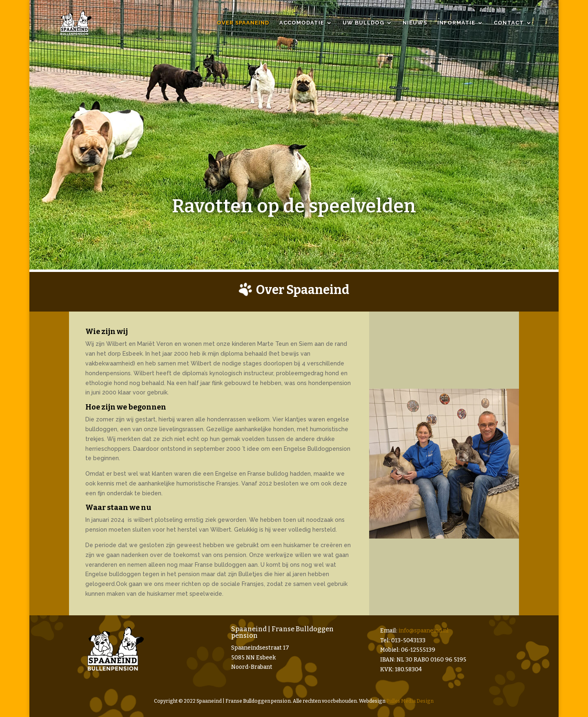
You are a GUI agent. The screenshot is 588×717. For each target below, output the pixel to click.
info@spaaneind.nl (424, 631)
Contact (509, 23)
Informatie (456, 23)
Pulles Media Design (410, 701)
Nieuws (415, 23)
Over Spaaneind (243, 23)
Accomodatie (302, 23)
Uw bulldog (363, 23)
